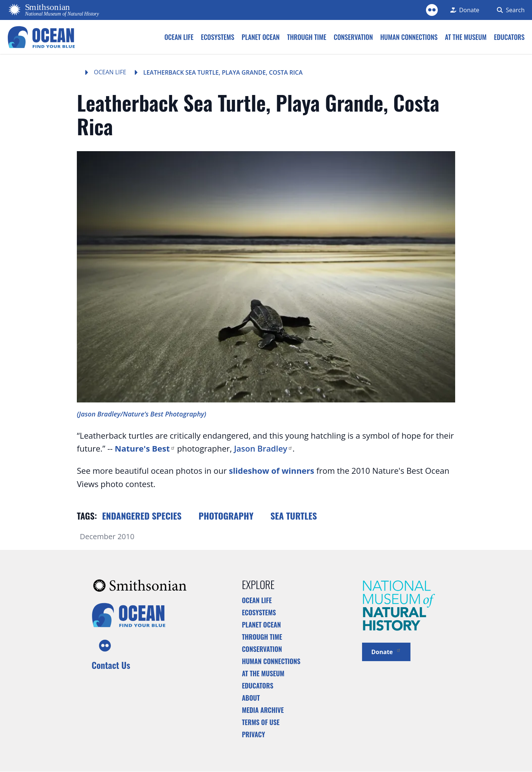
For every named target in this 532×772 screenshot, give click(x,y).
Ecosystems (259, 612)
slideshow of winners (271, 470)
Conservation (262, 649)
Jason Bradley (263, 448)
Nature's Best (145, 448)
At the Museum (263, 673)
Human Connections (271, 661)
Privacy (254, 734)
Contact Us (111, 665)
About (251, 698)
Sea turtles (294, 516)
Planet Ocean (262, 625)
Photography (226, 516)
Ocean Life (110, 72)
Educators (258, 686)
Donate (386, 651)
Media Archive (263, 710)
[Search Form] (509, 10)
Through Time (262, 637)
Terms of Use (261, 722)
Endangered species (142, 516)
